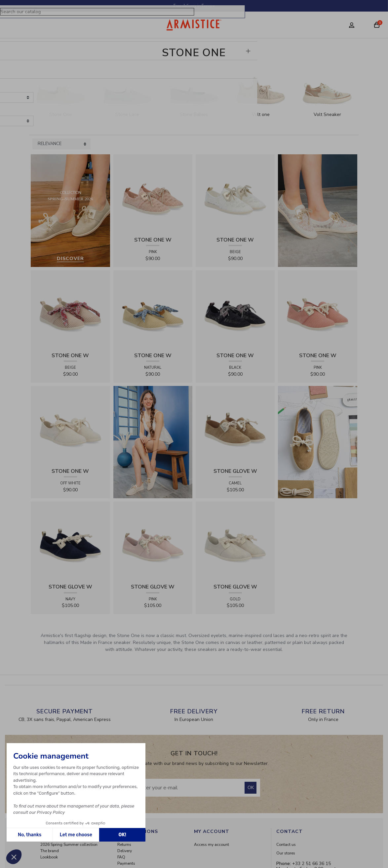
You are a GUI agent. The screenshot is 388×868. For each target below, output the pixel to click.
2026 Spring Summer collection (69, 845)
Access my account (212, 845)
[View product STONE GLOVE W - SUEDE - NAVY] (70, 541)
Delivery (125, 851)
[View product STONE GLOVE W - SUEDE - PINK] (153, 541)
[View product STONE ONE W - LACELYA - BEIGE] (235, 194)
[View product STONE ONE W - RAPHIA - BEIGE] (70, 309)
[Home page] (194, 25)
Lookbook (49, 857)
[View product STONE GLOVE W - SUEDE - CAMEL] (235, 425)
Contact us (286, 845)
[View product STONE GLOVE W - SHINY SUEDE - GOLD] (235, 541)
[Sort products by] (61, 144)
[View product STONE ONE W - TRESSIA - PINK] (317, 309)
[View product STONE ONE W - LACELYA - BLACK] (235, 309)
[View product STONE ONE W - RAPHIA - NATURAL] (153, 309)
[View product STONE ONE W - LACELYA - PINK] (153, 194)
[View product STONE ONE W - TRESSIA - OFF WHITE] (70, 425)
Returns (124, 845)
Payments (126, 863)
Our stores (286, 853)
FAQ (121, 857)
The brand (50, 851)
